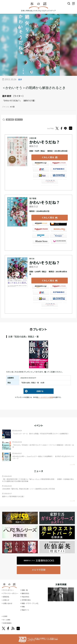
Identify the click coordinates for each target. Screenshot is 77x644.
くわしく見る (48, 157)
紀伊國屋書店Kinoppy (58, 237)
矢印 (72, 464)
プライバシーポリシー (11, 593)
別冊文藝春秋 (8, 622)
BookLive (58, 231)
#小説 (12, 107)
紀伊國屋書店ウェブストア (58, 171)
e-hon (41, 177)
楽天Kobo (41, 231)
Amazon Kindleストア (41, 225)
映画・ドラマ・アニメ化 (30, 603)
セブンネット (41, 171)
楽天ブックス (58, 165)
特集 (23, 606)
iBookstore (58, 225)
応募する (33, 391)
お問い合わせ (8, 603)
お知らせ (6, 599)
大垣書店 (50, 183)
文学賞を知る (26, 599)
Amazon (41, 165)
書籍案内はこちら (39, 560)
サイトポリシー (8, 589)
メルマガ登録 (39, 569)
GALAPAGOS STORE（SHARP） (58, 243)
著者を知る (25, 593)
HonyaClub (58, 177)
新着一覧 (25, 589)
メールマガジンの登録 (45, 397)
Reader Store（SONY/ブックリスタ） (41, 243)
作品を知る (25, 596)
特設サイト (25, 609)
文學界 (5, 616)
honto (41, 237)
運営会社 (6, 596)
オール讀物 (7, 619)
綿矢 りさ (19, 120)
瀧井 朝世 (7, 96)
